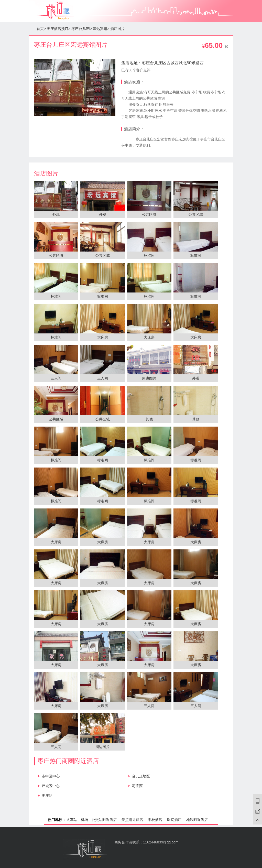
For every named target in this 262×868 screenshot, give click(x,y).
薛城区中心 (51, 786)
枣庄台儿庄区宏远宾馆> (90, 29)
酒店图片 (117, 29)
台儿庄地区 (141, 776)
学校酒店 (155, 820)
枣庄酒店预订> (59, 29)
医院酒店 (174, 820)
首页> (41, 29)
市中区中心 (51, 776)
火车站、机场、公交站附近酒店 (92, 820)
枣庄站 (47, 796)
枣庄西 (137, 786)
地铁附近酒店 (197, 820)
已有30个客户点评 (136, 70)
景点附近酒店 (132, 820)
